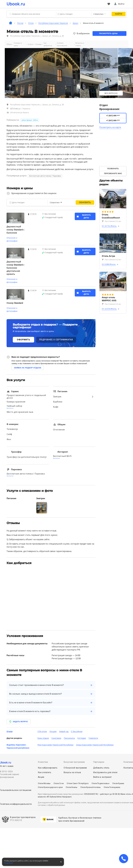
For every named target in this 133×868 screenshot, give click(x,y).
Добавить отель (101, 768)
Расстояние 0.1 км (111, 221)
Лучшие (53, 731)
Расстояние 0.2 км (111, 260)
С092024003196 (91, 794)
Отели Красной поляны (91, 787)
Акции (41, 777)
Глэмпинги (93, 738)
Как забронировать (48, 768)
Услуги (31, 44)
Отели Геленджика (112, 787)
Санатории (56, 738)
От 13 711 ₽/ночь (109, 226)
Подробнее (9, 863)
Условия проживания (62, 44)
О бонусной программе (75, 768)
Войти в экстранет (102, 777)
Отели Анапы (72, 787)
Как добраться (48, 44)
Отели (10, 731)
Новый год (64, 731)
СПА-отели (42, 731)
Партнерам (99, 762)
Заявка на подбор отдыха (28, 368)
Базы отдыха (43, 738)
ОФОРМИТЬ (23, 340)
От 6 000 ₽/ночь (109, 264)
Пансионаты (69, 738)
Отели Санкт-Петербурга (78, 783)
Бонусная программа (74, 762)
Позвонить (113, 169)
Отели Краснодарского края (50, 787)
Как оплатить (45, 772)
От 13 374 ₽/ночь (109, 309)
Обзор (9, 44)
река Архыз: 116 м (30, 120)
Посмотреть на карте (110, 127)
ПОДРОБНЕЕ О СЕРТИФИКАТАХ (56, 340)
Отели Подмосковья (100, 783)
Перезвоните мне (113, 173)
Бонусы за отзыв (72, 772)
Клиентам (43, 762)
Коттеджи (82, 738)
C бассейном (77, 731)
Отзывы (38, 44)
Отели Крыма (118, 783)
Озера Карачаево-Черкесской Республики (95, 745)
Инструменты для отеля (105, 772)
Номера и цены (18, 44)
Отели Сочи (59, 783)
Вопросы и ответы (80, 44)
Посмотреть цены (108, 33)
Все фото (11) (111, 93)
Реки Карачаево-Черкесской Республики (55, 745)
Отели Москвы (44, 783)
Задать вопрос (19, 722)
